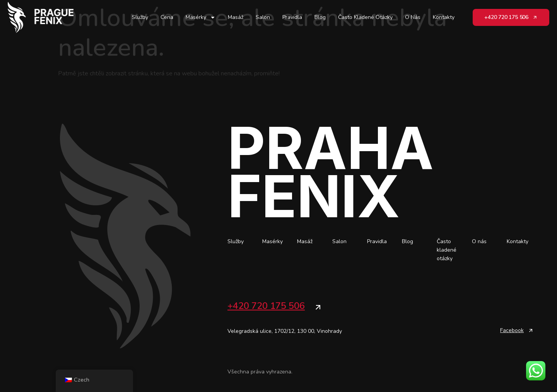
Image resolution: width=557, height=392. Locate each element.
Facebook (512, 330)
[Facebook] (531, 331)
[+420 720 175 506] (318, 307)
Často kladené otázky (365, 17)
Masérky (201, 17)
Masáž (236, 17)
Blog (320, 17)
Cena (167, 17)
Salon (263, 17)
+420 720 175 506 (266, 306)
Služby (140, 17)
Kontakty (444, 17)
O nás (413, 17)
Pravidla (292, 17)
